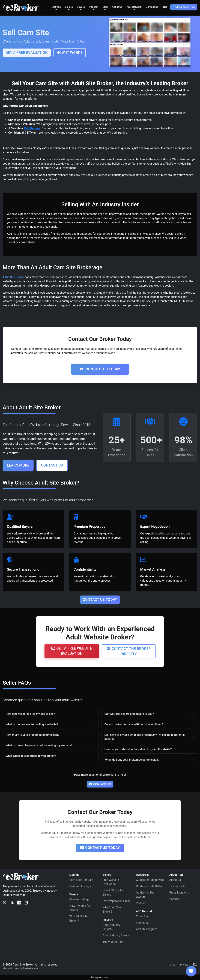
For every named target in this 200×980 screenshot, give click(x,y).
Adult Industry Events (116, 935)
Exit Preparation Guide (117, 901)
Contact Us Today (100, 369)
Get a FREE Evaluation (27, 53)
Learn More (18, 465)
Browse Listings (79, 899)
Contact (174, 899)
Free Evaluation (184, 7)
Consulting (143, 916)
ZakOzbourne (30, 969)
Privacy (184, 965)
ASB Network (134, 7)
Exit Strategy (32, 128)
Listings (56, 7)
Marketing (142, 923)
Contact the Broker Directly (129, 651)
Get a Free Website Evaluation (72, 651)
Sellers (69, 7)
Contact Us (152, 7)
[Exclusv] (5, 903)
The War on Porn (113, 942)
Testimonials (177, 886)
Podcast (94, 7)
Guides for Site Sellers (150, 886)
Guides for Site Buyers (150, 880)
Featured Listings (80, 886)
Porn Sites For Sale (81, 880)
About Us (117, 7)
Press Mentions (179, 893)
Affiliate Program (147, 929)
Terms (172, 965)
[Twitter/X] (12, 903)
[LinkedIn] (19, 903)
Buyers (81, 7)
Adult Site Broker (13, 277)
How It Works (70, 53)
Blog (105, 7)
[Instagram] (26, 903)
